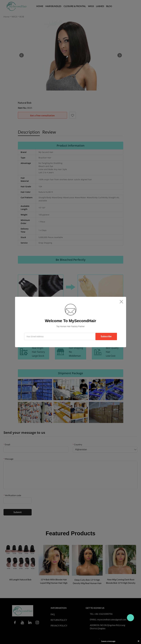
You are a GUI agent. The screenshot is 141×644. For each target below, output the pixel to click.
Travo (130, 618)
